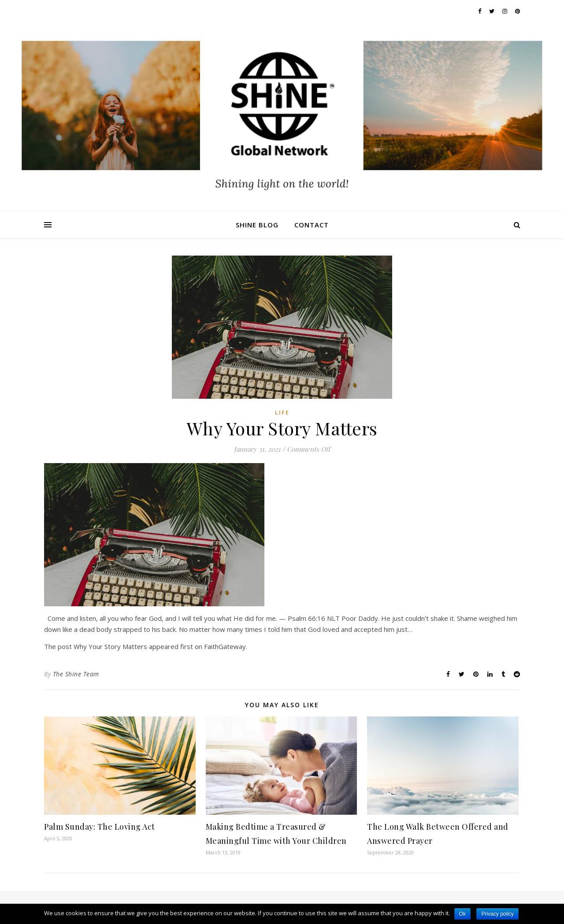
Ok (462, 914)
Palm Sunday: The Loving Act (100, 827)
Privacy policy (497, 914)
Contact (312, 225)
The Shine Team (76, 674)
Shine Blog (257, 225)
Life (282, 413)
